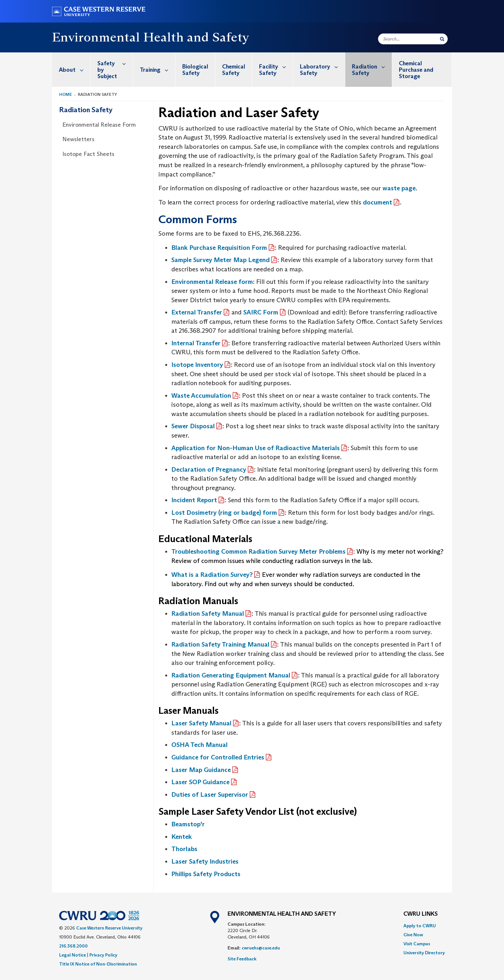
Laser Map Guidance (201, 770)
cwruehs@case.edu (261, 948)
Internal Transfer (196, 343)
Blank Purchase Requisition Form (219, 248)
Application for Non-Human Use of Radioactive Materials (256, 448)
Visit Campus (417, 944)
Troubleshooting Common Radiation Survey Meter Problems (258, 551)
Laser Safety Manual (201, 723)
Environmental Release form (212, 282)
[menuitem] (71, 70)
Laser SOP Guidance (200, 782)
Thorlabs (184, 849)
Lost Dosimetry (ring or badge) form (224, 513)
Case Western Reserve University (109, 928)
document (378, 202)
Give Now (413, 935)
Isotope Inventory (197, 365)
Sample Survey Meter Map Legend (221, 260)
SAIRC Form (261, 312)
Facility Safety (276, 66)
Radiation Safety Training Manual (220, 644)
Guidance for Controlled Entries (218, 757)
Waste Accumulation (201, 395)
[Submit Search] (442, 39)
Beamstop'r (188, 824)
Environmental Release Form (99, 125)
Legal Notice (72, 955)
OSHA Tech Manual (199, 745)
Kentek (182, 837)
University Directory (424, 953)
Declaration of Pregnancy (209, 469)
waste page (399, 188)
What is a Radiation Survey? (212, 575)
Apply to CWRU (420, 926)
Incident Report (194, 500)
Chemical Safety (234, 70)
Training (157, 70)
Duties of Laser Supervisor (210, 794)
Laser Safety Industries (205, 861)
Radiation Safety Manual (208, 613)
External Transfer (197, 312)
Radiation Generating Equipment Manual (231, 675)
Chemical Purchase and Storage (416, 70)
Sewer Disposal (193, 426)
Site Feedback (242, 959)
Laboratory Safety (322, 66)
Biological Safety (195, 70)
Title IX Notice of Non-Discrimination (98, 964)
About (75, 70)
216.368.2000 (73, 946)
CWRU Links (421, 914)
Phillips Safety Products (206, 874)
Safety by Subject (115, 66)
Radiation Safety (372, 66)
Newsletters (78, 139)
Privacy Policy (103, 955)
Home (66, 94)
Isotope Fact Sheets (88, 154)
